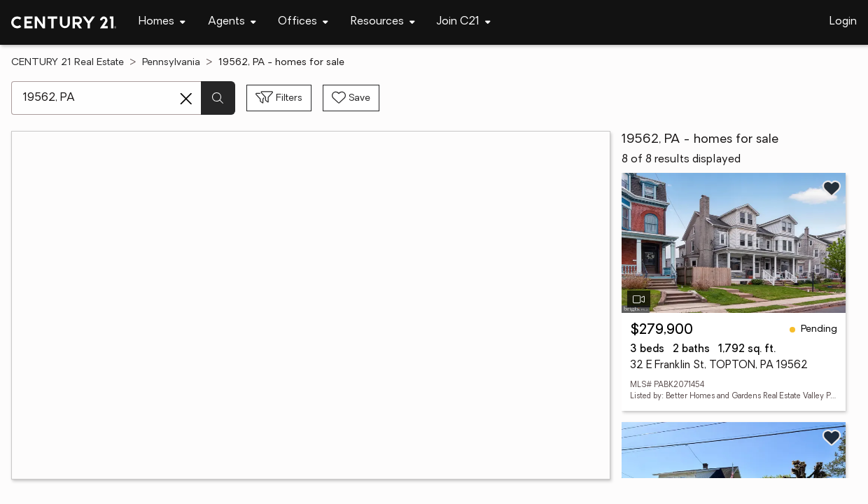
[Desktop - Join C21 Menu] (464, 22)
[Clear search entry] (186, 99)
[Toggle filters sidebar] (279, 98)
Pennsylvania (171, 63)
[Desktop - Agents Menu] (232, 22)
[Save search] (351, 98)
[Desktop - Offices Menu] (303, 22)
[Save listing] (832, 188)
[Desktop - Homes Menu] (162, 22)
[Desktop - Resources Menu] (383, 22)
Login (843, 22)
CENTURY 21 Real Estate (68, 63)
